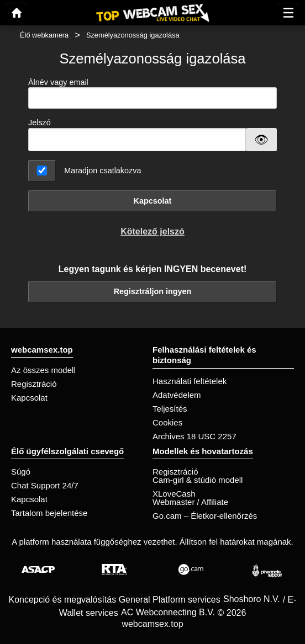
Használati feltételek (190, 381)
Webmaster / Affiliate (190, 502)
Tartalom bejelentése (49, 513)
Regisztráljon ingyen (153, 291)
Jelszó (40, 123)
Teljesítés (170, 409)
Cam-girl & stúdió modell (198, 480)
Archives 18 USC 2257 (194, 436)
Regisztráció (34, 384)
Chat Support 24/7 (45, 485)
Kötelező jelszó (152, 231)
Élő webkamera (44, 35)
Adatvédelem (177, 395)
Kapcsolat (153, 201)
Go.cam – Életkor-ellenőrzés (205, 516)
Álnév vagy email (152, 94)
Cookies (167, 422)
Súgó (21, 472)
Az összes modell (43, 370)
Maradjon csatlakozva (102, 171)
